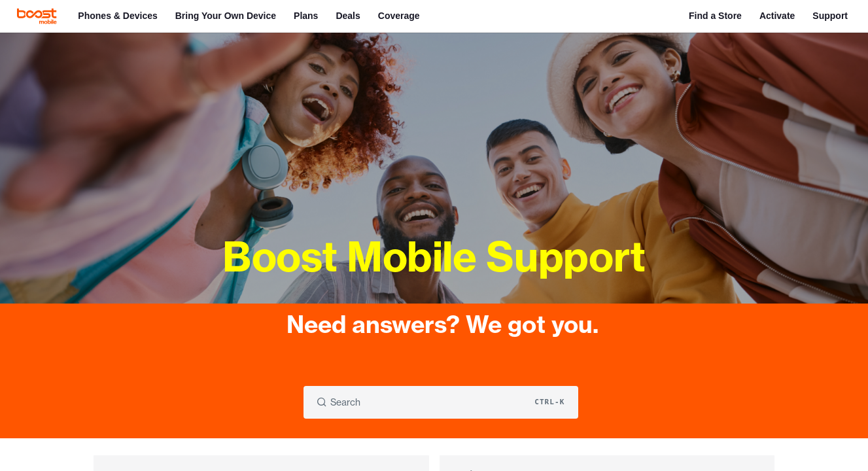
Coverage (399, 16)
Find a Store (715, 16)
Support (830, 16)
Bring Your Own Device (226, 16)
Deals (348, 16)
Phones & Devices (117, 16)
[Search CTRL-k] (441, 402)
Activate (777, 16)
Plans (306, 16)
